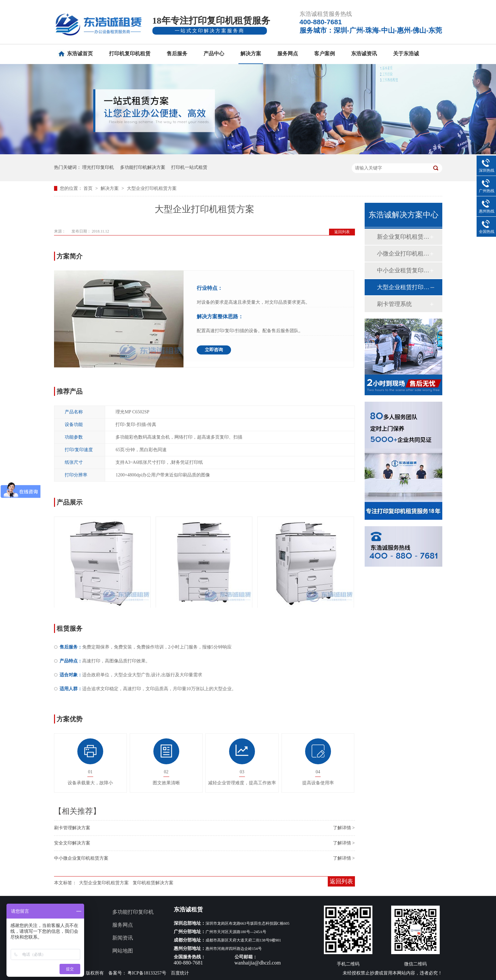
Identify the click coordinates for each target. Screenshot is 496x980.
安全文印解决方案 (72, 843)
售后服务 (177, 54)
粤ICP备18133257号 (147, 973)
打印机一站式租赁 (189, 167)
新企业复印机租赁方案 (403, 237)
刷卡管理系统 (394, 304)
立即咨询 (214, 350)
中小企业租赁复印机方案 (403, 270)
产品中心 (214, 54)
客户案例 (325, 54)
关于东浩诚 (406, 54)
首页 (89, 188)
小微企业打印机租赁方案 (403, 254)
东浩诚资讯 (364, 54)
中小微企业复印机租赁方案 (81, 858)
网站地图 (123, 951)
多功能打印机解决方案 (143, 167)
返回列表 (342, 232)
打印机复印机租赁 (130, 54)
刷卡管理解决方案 (72, 828)
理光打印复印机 (98, 167)
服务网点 (288, 54)
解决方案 (251, 54)
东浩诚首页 (80, 54)
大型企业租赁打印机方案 (403, 287)
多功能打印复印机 (133, 912)
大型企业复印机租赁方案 (104, 883)
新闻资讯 (123, 938)
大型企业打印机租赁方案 (152, 188)
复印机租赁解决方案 (153, 883)
